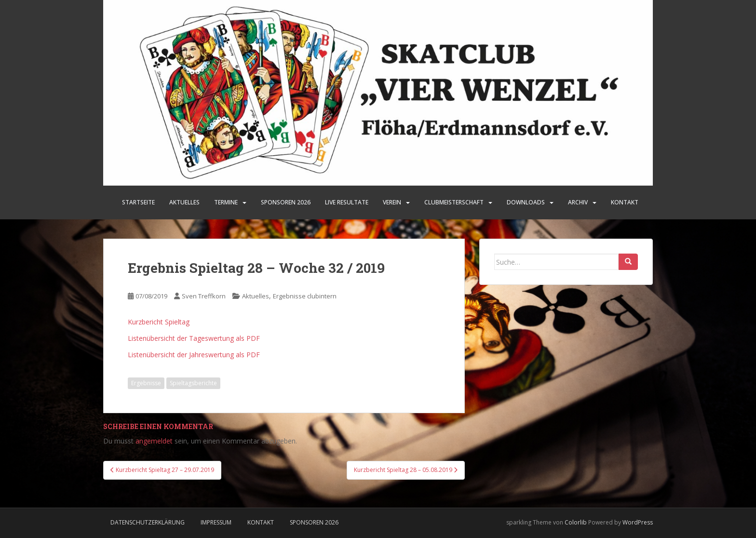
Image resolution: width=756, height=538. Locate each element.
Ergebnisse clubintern (305, 296)
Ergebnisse (146, 383)
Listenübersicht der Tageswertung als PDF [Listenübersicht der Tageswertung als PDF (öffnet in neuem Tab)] (194, 338)
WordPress (638, 522)
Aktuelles (184, 202)
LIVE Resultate (347, 202)
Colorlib (576, 522)
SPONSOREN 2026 (286, 202)
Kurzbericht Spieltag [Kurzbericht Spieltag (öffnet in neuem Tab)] (159, 322)
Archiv (578, 202)
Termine (226, 202)
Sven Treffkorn (204, 296)
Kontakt (625, 202)
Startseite (138, 202)
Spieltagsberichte (193, 383)
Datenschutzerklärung (148, 522)
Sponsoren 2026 (314, 522)
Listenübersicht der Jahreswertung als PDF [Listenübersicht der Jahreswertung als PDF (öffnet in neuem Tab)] (194, 355)
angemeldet (154, 441)
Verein (392, 202)
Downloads (526, 202)
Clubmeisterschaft (454, 202)
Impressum (216, 522)
